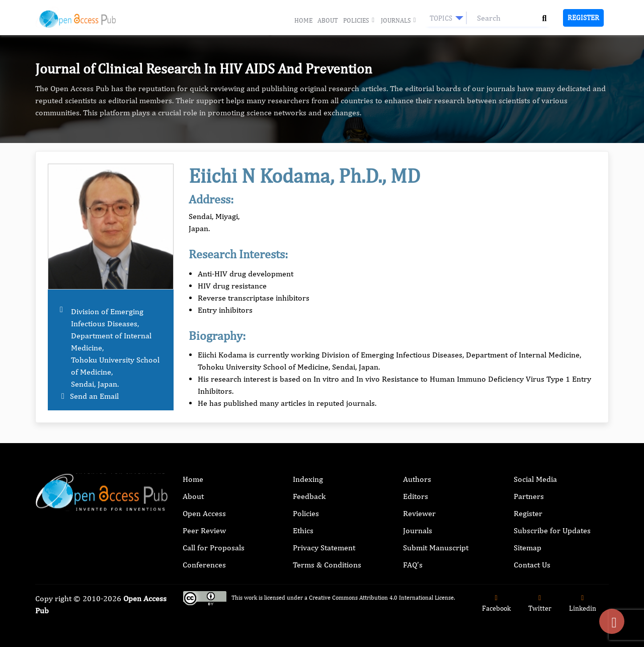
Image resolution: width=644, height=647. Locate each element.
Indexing (308, 479)
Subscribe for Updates (552, 530)
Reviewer (419, 513)
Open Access (204, 513)
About (328, 20)
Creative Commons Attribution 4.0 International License (381, 598)
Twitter (540, 603)
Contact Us (532, 565)
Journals (399, 21)
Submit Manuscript (436, 548)
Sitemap (528, 548)
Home (303, 20)
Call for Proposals (214, 548)
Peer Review (204, 530)
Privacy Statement (324, 548)
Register (583, 18)
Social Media (535, 479)
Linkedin (583, 603)
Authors (417, 479)
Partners (529, 496)
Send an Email (94, 396)
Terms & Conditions (327, 565)
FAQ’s (413, 565)
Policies (359, 21)
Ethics (303, 530)
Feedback (309, 496)
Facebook (496, 603)
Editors (416, 496)
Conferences (204, 565)
